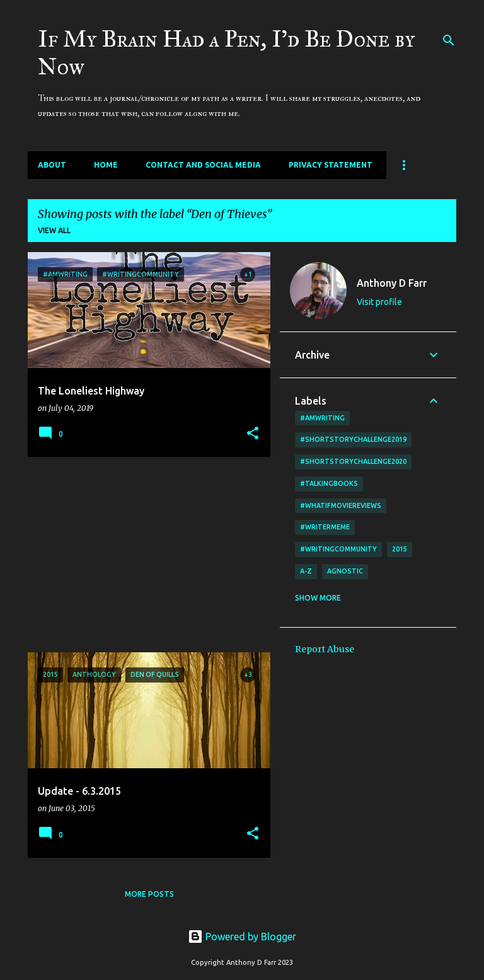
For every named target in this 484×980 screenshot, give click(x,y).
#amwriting (322, 418)
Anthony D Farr (392, 283)
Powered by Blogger (242, 937)
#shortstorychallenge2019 (353, 439)
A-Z (306, 571)
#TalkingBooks (329, 483)
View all (54, 230)
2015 (400, 549)
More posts (149, 894)
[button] (253, 434)
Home (106, 165)
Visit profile (379, 302)
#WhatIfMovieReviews (341, 505)
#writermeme (325, 527)
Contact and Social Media (203, 165)
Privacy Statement (331, 165)
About (52, 165)
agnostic (345, 571)
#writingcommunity (338, 549)
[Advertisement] (144, 555)
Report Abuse (325, 649)
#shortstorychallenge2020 (353, 461)
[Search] (449, 40)
